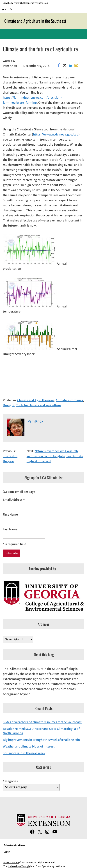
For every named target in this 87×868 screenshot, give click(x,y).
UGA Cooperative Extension (34, 3)
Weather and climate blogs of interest (29, 746)
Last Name (10, 529)
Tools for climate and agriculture (38, 405)
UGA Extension (11, 862)
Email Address (14, 500)
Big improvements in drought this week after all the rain (41, 740)
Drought (9, 405)
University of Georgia (19, 866)
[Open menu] (6, 34)
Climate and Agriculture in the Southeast (35, 21)
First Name (10, 514)
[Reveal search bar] (7, 9)
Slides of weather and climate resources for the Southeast (42, 722)
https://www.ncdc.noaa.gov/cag (56, 134)
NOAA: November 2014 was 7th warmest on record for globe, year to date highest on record (55, 456)
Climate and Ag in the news (36, 400)
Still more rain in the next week (24, 753)
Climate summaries (69, 400)
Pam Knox (36, 421)
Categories (10, 781)
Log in (7, 852)
